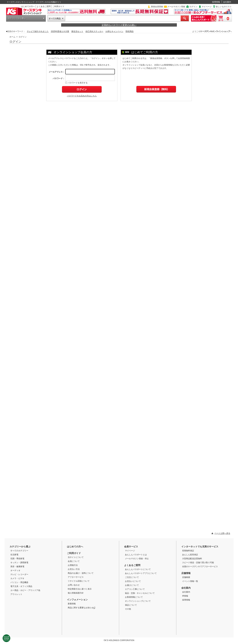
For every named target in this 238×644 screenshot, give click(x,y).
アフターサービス (76, 577)
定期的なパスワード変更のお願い (119, 25)
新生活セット (77, 31)
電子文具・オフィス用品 (21, 586)
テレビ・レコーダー (19, 574)
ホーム (12, 37)
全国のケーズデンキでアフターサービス (200, 567)
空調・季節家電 (17, 559)
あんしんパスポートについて (138, 569)
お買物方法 (73, 565)
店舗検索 (186, 577)
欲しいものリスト (224, 7)
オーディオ (15, 570)
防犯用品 (130, 31)
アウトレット (16, 594)
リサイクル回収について (79, 581)
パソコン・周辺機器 (19, 582)
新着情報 (72, 604)
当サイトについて (76, 557)
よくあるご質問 (44, 6)
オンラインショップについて (138, 601)
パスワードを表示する (76, 83)
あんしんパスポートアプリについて (141, 573)
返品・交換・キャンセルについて (140, 593)
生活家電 (14, 555)
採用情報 (216, 2)
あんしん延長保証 (190, 555)
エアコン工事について (135, 589)
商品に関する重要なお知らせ (82, 608)
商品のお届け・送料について (81, 573)
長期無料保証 (188, 551)
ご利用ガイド (58, 6)
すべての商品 (55, 19)
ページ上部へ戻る (222, 533)
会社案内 (227, 2)
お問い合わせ (74, 585)
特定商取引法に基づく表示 (80, 589)
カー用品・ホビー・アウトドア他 (25, 590)
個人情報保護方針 (76, 593)
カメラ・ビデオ (17, 578)
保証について (131, 605)
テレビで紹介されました (38, 31)
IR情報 (185, 596)
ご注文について (132, 577)
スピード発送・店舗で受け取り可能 (198, 563)
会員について (74, 561)
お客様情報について (134, 597)
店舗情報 (186, 573)
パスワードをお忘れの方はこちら (82, 96)
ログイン (193, 7)
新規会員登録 (157, 7)
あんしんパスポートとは (136, 555)
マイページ (207, 7)
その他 (128, 609)
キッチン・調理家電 (19, 563)
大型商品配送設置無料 (192, 559)
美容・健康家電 (17, 567)
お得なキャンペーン (114, 31)
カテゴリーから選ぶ (17, 18)
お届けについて (132, 585)
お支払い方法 (74, 569)
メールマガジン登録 (176, 7)
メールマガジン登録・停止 (137, 559)
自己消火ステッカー (94, 31)
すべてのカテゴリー (19, 551)
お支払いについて (133, 581)
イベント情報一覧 (190, 581)
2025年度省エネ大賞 (60, 31)
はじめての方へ (28, 6)
